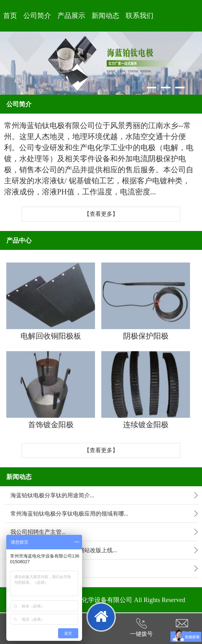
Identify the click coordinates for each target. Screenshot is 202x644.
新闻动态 (105, 16)
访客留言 (182, 628)
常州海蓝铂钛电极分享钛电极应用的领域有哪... (69, 514)
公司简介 (37, 16)
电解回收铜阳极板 (51, 301)
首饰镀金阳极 (51, 390)
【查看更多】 (101, 214)
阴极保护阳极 (146, 301)
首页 (10, 16)
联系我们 (140, 16)
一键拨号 (141, 628)
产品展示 (71, 16)
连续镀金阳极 (146, 390)
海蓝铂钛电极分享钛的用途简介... (52, 495)
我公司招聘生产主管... (38, 532)
